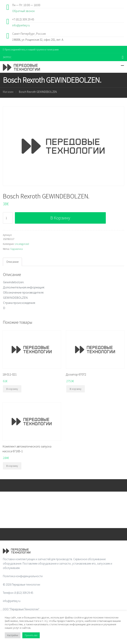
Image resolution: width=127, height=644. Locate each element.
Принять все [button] (31, 635)
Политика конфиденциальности (23, 576)
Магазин (8, 92)
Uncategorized (22, 244)
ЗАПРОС (7, 57)
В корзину (60, 218)
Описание (12, 262)
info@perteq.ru (21, 25)
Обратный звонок (23, 11)
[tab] (12, 262)
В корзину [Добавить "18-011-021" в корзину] (12, 389)
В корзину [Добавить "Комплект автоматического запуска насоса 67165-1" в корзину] (12, 466)
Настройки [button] (13, 635)
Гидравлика (17, 249)
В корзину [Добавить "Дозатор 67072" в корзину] (76, 389)
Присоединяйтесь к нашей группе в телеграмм (31, 49)
